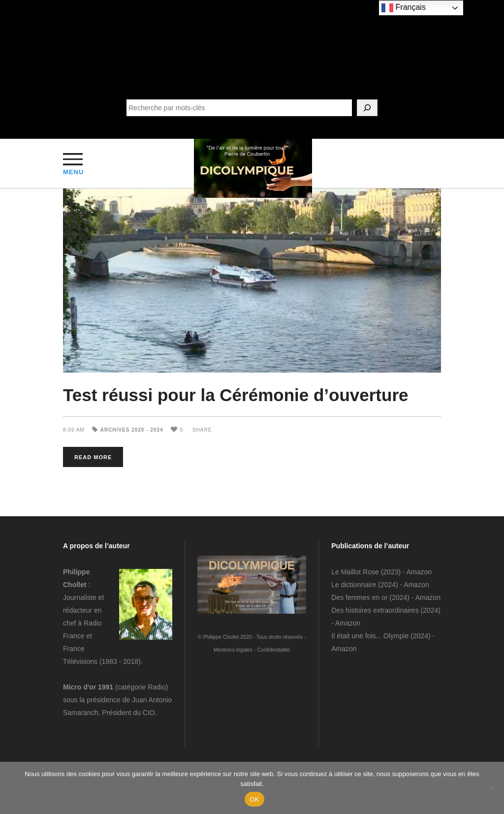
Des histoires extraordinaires (375, 610)
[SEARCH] (367, 108)
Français (404, 8)
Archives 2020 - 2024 (132, 430)
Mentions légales (233, 650)
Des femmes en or (359, 597)
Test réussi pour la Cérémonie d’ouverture (236, 395)
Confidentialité (273, 650)
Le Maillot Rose (356, 572)
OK (254, 799)
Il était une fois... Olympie (370, 636)
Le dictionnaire (354, 585)
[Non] (492, 788)
